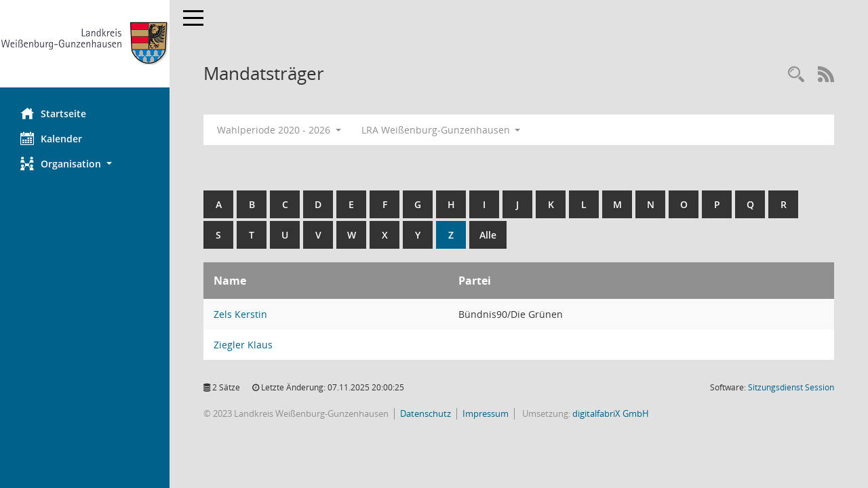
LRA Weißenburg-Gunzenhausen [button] (441, 130)
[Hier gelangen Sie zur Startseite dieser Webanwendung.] (85, 44)
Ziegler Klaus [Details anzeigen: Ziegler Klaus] (243, 345)
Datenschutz (426, 413)
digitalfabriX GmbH (611, 413)
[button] (85, 164)
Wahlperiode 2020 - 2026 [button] (279, 130)
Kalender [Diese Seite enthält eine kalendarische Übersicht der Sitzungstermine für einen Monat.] (51, 138)
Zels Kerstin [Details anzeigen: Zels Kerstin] (240, 314)
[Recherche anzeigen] (796, 75)
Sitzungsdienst (791, 387)
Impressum (486, 413)
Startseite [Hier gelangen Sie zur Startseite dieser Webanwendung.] (53, 113)
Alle (488, 235)
